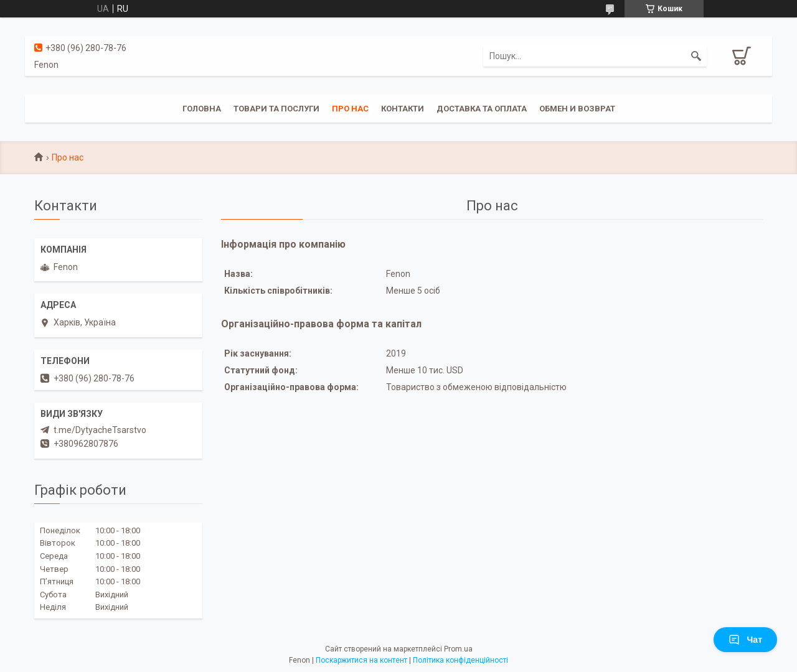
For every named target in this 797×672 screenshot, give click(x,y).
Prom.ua (458, 649)
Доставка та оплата (482, 109)
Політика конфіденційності (460, 660)
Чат (745, 640)
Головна (202, 109)
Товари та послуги (276, 109)
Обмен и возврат (577, 109)
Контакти (403, 109)
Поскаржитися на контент (361, 660)
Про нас (350, 109)
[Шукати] (696, 56)
